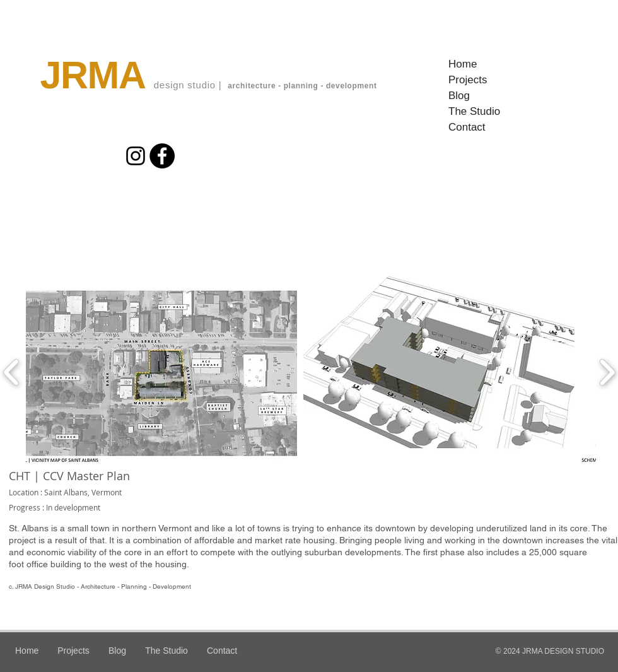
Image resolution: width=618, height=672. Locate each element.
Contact (467, 127)
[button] (161, 372)
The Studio (474, 111)
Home (463, 64)
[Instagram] (136, 156)
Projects (468, 80)
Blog (459, 96)
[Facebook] (162, 156)
